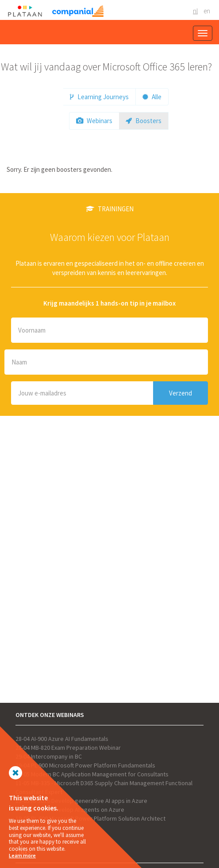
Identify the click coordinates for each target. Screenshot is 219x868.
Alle (152, 97)
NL (195, 11)
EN (207, 11)
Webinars (94, 121)
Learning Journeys (99, 97)
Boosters (144, 121)
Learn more (22, 855)
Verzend (181, 393)
